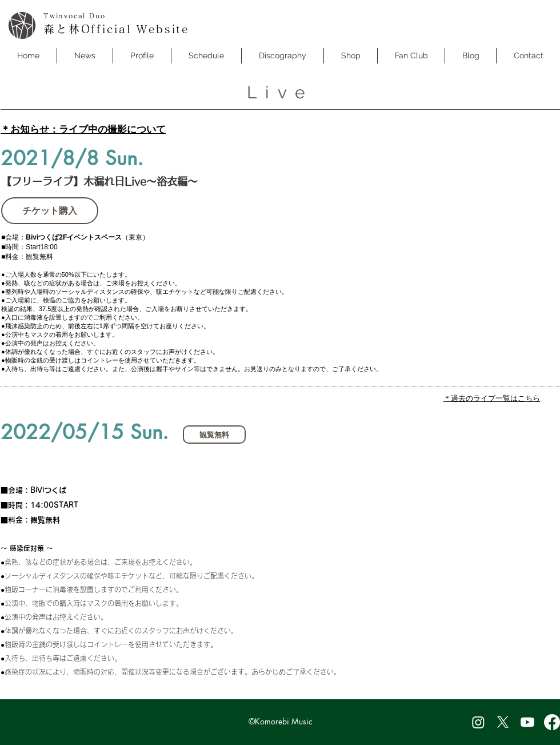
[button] (206, 56)
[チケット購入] (50, 211)
